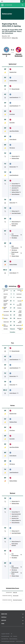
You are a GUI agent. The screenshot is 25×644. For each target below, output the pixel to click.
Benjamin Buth (16, 596)
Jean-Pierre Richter (14, 131)
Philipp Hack (15, 211)
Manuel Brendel (16, 89)
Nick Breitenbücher (15, 247)
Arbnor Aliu (12, 203)
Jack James (14, 188)
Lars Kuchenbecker (15, 235)
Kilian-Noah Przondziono (17, 600)
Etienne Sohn (15, 156)
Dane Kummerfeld (16, 186)
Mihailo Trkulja (15, 256)
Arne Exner (12, 114)
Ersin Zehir (12, 123)
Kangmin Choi (13, 72)
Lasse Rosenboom (14, 97)
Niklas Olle (15, 38)
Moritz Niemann (16, 194)
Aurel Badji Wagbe (16, 213)
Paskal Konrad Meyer (15, 253)
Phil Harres (12, 148)
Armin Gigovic (13, 139)
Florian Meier (15, 184)
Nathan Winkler (15, 192)
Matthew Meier (13, 81)
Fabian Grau (19, 318)
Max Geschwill (6, 312)
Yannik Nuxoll (19, 294)
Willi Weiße (6, 329)
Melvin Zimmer (15, 222)
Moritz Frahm (19, 297)
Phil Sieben (14, 238)
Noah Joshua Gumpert (15, 225)
